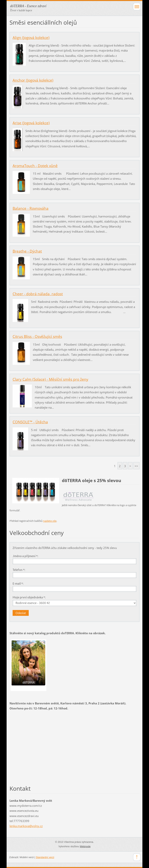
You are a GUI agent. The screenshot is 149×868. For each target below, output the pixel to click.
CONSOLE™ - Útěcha (30, 422)
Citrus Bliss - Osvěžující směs (37, 337)
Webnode (85, 846)
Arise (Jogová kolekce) (31, 123)
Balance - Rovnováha (31, 208)
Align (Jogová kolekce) (31, 38)
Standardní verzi (45, 857)
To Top (137, 857)
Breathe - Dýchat (27, 251)
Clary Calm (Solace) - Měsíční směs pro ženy (50, 379)
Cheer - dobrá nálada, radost (38, 294)
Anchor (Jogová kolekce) (33, 80)
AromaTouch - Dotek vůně (35, 166)
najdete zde (50, 521)
